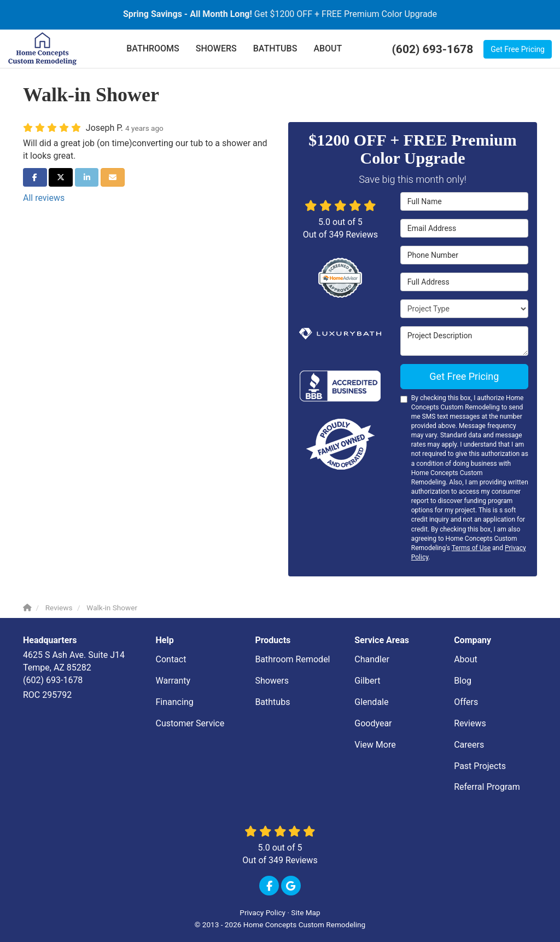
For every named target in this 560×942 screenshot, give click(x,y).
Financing (175, 702)
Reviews (470, 723)
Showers (272, 681)
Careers (469, 745)
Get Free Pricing (518, 49)
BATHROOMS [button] (153, 48)
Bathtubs (272, 702)
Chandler (372, 659)
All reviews (44, 198)
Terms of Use (471, 548)
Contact (171, 659)
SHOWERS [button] (216, 48)
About (466, 659)
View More (375, 745)
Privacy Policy (262, 912)
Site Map (305, 912)
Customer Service (190, 723)
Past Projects (480, 766)
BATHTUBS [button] (275, 48)
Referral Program (487, 787)
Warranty (173, 681)
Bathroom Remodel (292, 659)
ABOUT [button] (328, 48)
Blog (463, 681)
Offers (466, 702)
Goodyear (373, 723)
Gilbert (367, 681)
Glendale (371, 702)
